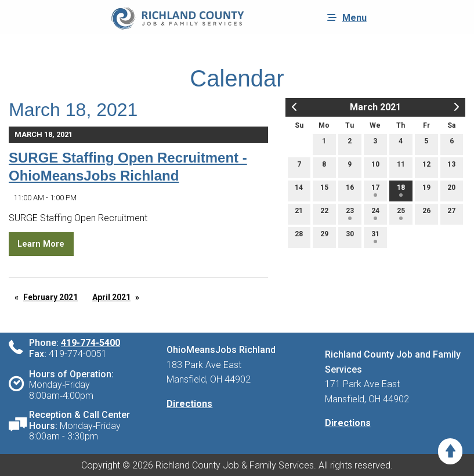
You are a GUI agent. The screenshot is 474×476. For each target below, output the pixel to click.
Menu (344, 17)
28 (299, 237)
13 (451, 167)
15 (324, 190)
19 (426, 190)
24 (375, 213)
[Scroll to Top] (450, 451)
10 (375, 167)
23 (350, 213)
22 (324, 213)
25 (401, 213)
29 (324, 237)
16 (350, 190)
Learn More (41, 244)
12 (426, 167)
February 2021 (50, 297)
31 (375, 237)
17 (375, 190)
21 (299, 213)
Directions (189, 404)
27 (451, 213)
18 (401, 190)
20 (451, 190)
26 (426, 213)
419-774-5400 (91, 343)
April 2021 (111, 297)
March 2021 (375, 107)
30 (350, 237)
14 (299, 190)
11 (401, 167)
